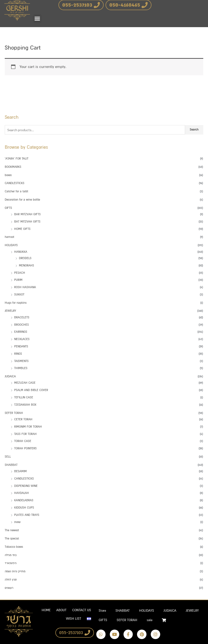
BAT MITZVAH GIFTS (27, 222)
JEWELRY (10, 311)
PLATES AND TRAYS (27, 515)
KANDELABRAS (24, 500)
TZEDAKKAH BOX (25, 405)
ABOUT (61, 610)
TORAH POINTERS (25, 448)
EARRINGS (21, 332)
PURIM (18, 280)
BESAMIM (20, 471)
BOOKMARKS (13, 167)
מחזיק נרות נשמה (15, 571)
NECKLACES (22, 339)
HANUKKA (21, 252)
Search (194, 130)
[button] (37, 19)
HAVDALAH (22, 493)
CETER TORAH (23, 419)
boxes (8, 175)
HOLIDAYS (11, 245)
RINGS (18, 354)
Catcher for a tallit (16, 191)
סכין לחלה (11, 580)
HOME (46, 610)
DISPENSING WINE (26, 486)
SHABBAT (11, 465)
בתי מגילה (11, 555)
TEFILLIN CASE (24, 397)
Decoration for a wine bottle (22, 200)
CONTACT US (82, 610)
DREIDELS (25, 258)
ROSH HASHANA (25, 287)
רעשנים (9, 588)
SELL (8, 457)
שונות (17, 522)
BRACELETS (22, 317)
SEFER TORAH (14, 413)
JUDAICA (10, 376)
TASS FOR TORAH (25, 434)
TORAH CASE (23, 441)
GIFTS (8, 208)
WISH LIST (74, 619)
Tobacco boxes (14, 547)
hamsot (9, 237)
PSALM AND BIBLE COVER (31, 390)
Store (102, 611)
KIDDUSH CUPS (24, 508)
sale (150, 620)
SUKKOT (19, 295)
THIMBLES (21, 368)
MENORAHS (27, 265)
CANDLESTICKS (15, 183)
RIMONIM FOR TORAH (28, 427)
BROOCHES (22, 325)
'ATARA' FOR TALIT (17, 159)
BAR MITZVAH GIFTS (27, 214)
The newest (12, 530)
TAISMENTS (21, 361)
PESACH (20, 273)
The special (12, 539)
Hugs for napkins (16, 303)
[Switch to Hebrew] (89, 619)
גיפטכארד (11, 563)
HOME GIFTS (22, 229)
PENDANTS (21, 346)
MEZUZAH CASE (25, 383)
